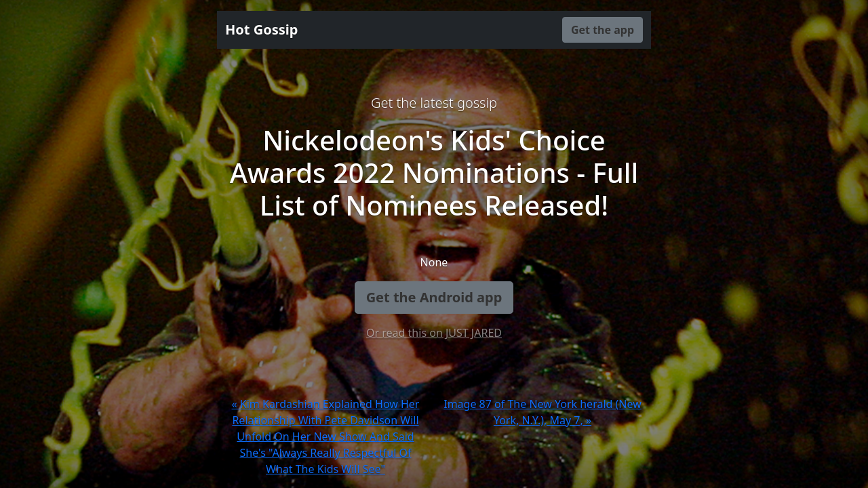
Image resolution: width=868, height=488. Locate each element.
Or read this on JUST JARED (434, 333)
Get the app (603, 30)
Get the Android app (434, 297)
